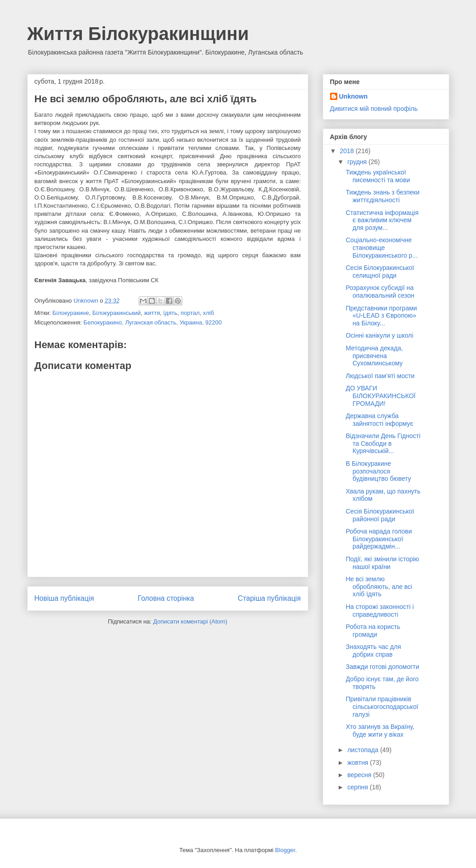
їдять (170, 313)
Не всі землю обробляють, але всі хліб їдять (379, 587)
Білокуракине (70, 313)
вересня (360, 775)
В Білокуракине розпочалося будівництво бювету (378, 471)
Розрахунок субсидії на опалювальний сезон (380, 292)
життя (152, 313)
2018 (348, 151)
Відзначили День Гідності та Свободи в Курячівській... (383, 444)
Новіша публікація (64, 598)
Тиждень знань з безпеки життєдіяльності (382, 196)
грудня (358, 162)
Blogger (285, 850)
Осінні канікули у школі (379, 335)
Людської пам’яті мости (380, 376)
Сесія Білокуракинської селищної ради (380, 272)
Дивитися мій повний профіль (374, 109)
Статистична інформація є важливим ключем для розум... (382, 220)
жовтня (359, 763)
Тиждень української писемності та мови (378, 176)
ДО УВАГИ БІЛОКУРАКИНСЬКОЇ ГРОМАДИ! (381, 396)
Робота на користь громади (373, 631)
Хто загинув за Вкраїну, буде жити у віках (380, 731)
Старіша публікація (269, 598)
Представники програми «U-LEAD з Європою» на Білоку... (381, 316)
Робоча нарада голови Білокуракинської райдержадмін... (379, 539)
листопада (364, 750)
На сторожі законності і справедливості (380, 611)
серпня (358, 787)
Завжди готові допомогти (382, 667)
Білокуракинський (117, 313)
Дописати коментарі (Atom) (190, 621)
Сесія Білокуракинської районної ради (380, 515)
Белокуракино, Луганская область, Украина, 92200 (153, 322)
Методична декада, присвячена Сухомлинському (374, 356)
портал (190, 313)
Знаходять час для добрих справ (373, 651)
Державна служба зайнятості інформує (379, 420)
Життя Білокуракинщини (138, 34)
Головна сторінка (166, 598)
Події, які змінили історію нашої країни (382, 563)
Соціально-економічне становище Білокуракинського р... (381, 248)
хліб (208, 313)
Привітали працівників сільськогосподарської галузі (382, 707)
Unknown (353, 96)
